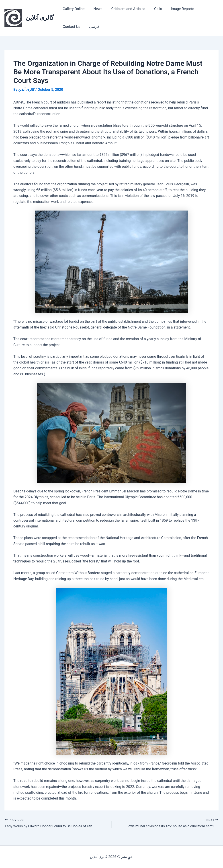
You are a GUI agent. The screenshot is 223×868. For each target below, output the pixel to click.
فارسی (67, 27)
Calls (152, 9)
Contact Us (202, 9)
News (95, 9)
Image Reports (174, 9)
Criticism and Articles (124, 9)
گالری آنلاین (40, 18)
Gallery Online (73, 9)
